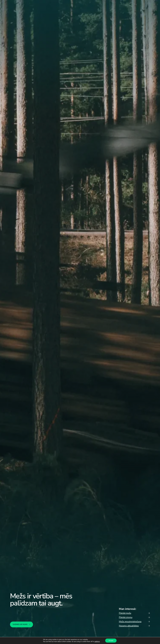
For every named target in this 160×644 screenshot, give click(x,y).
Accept (111, 641)
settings (97, 642)
